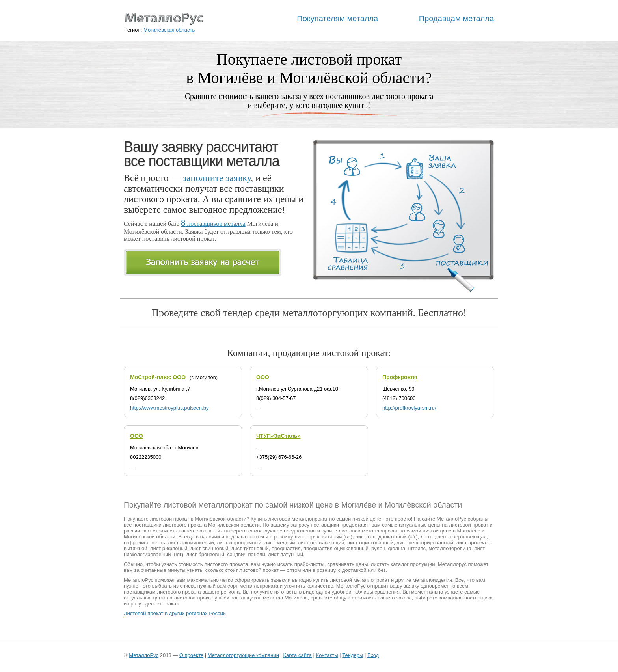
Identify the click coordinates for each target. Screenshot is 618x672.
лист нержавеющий (321, 543)
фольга (397, 548)
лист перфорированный (425, 543)
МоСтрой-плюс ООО (158, 377)
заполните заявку (217, 178)
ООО (263, 377)
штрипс (417, 548)
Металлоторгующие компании (243, 655)
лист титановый (250, 548)
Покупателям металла (337, 19)
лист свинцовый (209, 548)
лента (427, 537)
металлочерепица (450, 548)
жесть (158, 543)
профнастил (286, 548)
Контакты (327, 655)
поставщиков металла (213, 224)
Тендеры (353, 655)
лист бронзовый (205, 554)
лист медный (279, 543)
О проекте (191, 655)
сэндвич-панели (246, 554)
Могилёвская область (169, 30)
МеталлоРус (144, 655)
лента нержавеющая (462, 537)
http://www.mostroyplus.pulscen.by (169, 408)
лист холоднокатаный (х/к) (386, 537)
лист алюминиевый (191, 543)
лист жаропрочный (239, 543)
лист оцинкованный (370, 543)
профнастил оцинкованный (336, 548)
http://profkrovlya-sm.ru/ (409, 408)
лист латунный (286, 554)
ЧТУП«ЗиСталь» (278, 436)
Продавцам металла (456, 19)
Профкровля (400, 377)
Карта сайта (298, 655)
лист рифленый (169, 548)
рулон (378, 548)
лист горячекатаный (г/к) (323, 537)
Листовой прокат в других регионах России (175, 613)
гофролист (136, 543)
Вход (373, 655)
